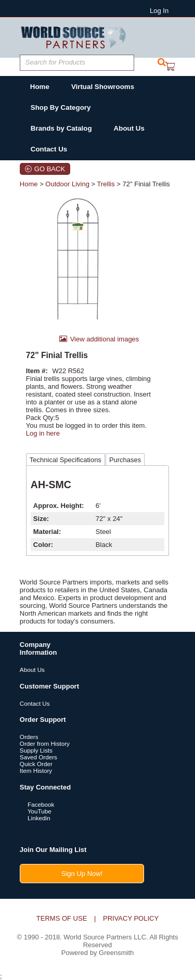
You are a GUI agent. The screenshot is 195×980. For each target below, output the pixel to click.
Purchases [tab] (125, 460)
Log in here (43, 433)
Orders (29, 737)
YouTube (36, 811)
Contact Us (35, 703)
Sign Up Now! (82, 874)
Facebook (37, 804)
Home (29, 184)
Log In (159, 11)
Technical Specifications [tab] (66, 460)
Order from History (45, 743)
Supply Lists (36, 750)
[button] (162, 62)
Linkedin (35, 818)
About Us (32, 670)
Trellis (106, 184)
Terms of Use (62, 918)
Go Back (50, 169)
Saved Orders (38, 757)
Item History (36, 771)
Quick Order (36, 764)
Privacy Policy (131, 918)
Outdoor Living (67, 184)
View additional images (105, 339)
